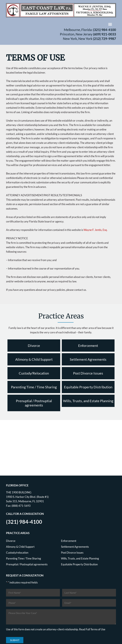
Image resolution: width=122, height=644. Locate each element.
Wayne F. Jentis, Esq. (96, 230)
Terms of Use (98, 629)
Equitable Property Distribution (88, 387)
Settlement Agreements (88, 359)
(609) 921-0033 (105, 34)
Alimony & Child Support (34, 359)
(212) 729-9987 (105, 39)
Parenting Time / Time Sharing (34, 387)
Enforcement (88, 346)
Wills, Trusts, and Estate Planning (88, 401)
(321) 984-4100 (105, 30)
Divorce (34, 346)
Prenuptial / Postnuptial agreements (34, 403)
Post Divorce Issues (88, 373)
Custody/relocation (17, 553)
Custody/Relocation (34, 373)
